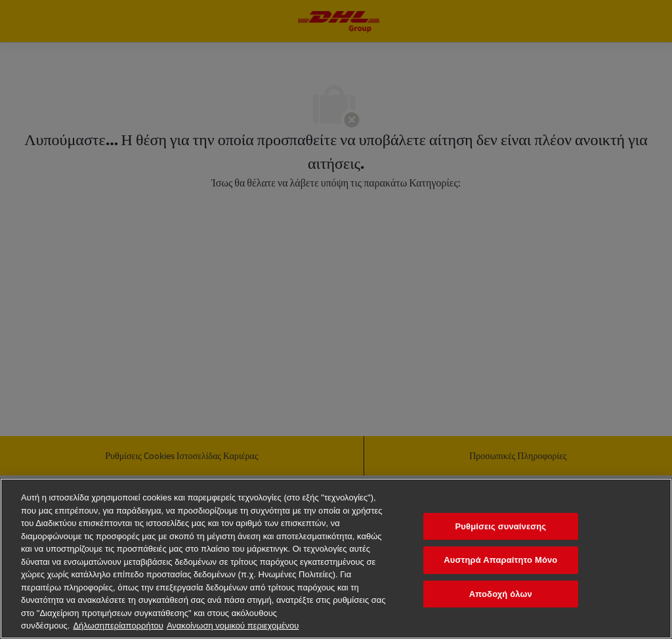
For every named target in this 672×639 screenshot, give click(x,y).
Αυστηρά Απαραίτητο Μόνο (500, 560)
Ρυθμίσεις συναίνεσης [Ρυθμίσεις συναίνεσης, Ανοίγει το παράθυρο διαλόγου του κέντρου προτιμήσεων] (500, 526)
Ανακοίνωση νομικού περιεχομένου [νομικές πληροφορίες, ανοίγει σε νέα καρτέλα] (233, 626)
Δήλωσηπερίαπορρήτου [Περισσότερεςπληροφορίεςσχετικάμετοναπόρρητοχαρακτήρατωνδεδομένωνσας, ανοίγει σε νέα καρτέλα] (118, 626)
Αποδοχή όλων (501, 594)
